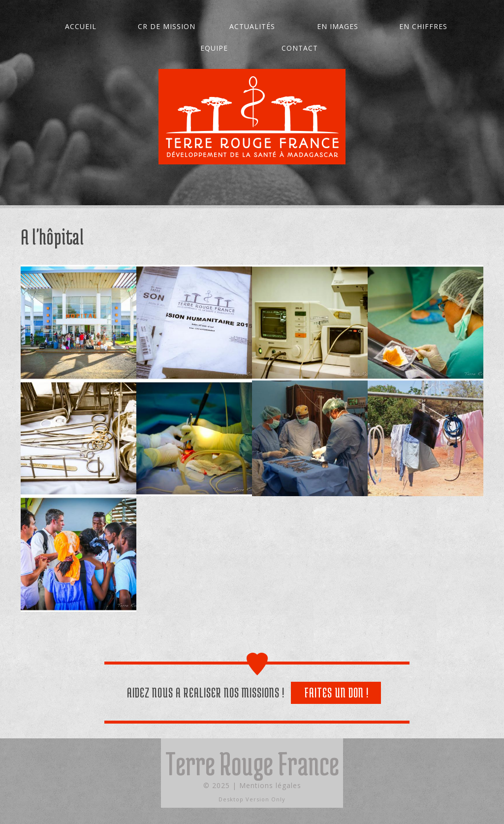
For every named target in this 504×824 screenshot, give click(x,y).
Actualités (252, 26)
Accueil (81, 26)
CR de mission (167, 26)
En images (338, 26)
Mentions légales (270, 785)
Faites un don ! (336, 693)
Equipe (214, 48)
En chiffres (423, 26)
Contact (300, 48)
